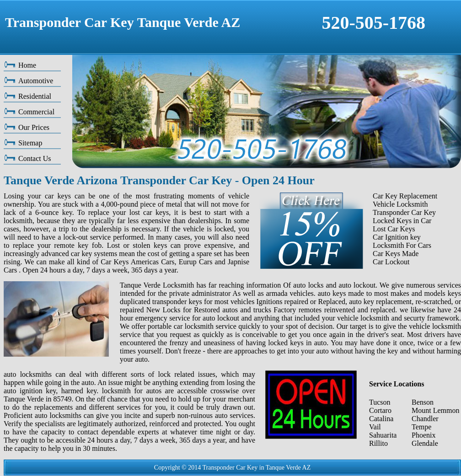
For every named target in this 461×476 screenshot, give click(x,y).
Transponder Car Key (404, 212)
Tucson (380, 402)
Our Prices (34, 127)
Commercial (36, 112)
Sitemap (30, 143)
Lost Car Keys (394, 229)
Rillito (378, 443)
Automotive (36, 81)
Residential (35, 96)
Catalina (381, 419)
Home (27, 65)
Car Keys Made (396, 254)
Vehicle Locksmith (400, 204)
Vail (375, 427)
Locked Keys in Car (402, 221)
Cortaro (380, 410)
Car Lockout (391, 262)
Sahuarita (383, 435)
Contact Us (35, 158)
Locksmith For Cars (402, 245)
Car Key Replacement (405, 196)
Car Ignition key (397, 237)
